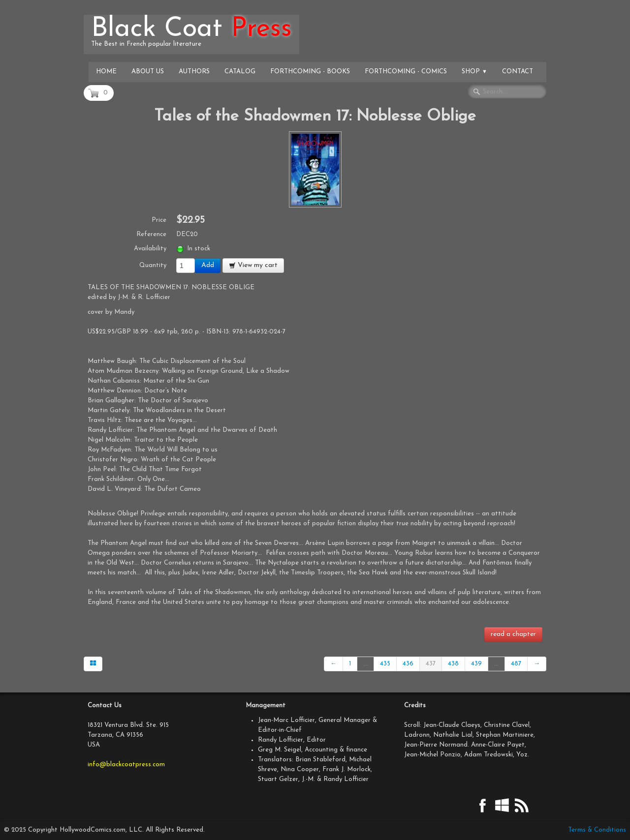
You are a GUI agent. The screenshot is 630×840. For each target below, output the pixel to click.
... (365, 664)
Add (208, 265)
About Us (148, 72)
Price (159, 220)
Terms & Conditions (597, 830)
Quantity (153, 265)
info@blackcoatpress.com (126, 765)
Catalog (240, 72)
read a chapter (513, 634)
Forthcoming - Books (310, 72)
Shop (474, 72)
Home (106, 72)
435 (385, 664)
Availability (150, 249)
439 (476, 664)
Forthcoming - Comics (406, 72)
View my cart (253, 265)
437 (431, 664)
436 (408, 664)
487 (516, 664)
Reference (151, 234)
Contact (518, 72)
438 (453, 664)
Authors (194, 72)
